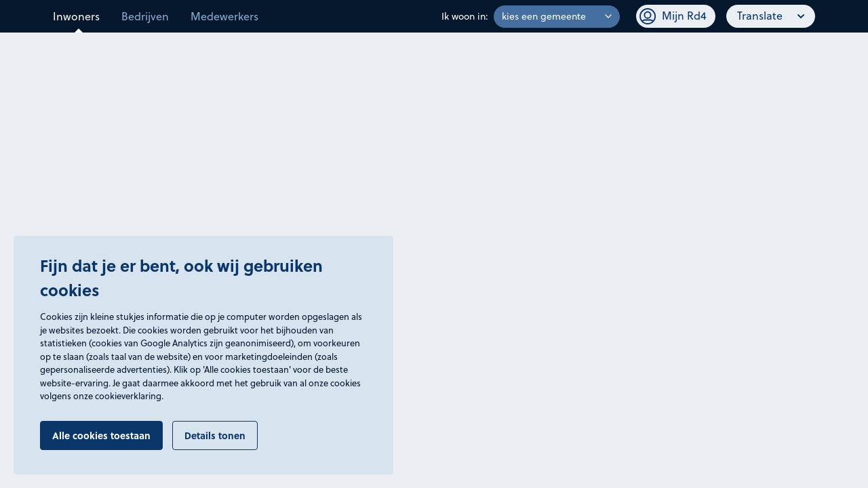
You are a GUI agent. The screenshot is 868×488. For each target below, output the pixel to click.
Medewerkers (224, 16)
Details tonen (215, 435)
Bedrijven (145, 16)
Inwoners (76, 16)
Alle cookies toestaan (101, 435)
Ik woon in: (465, 16)
